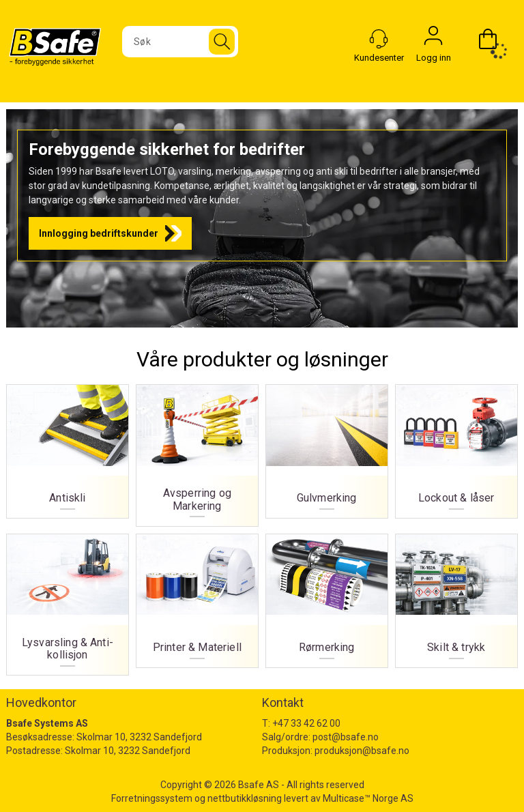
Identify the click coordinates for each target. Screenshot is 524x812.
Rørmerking (326, 597)
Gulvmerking (326, 447)
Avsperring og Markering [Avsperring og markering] (197, 451)
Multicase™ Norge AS (368, 798)
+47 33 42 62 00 (306, 723)
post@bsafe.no (346, 737)
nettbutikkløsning (245, 798)
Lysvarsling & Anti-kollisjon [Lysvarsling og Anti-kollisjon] (67, 600)
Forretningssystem (152, 798)
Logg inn (433, 39)
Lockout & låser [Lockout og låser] (456, 447)
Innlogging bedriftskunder (99, 233)
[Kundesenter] (379, 39)
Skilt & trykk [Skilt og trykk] (456, 597)
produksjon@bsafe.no (362, 751)
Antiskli (67, 447)
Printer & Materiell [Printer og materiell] (197, 597)
